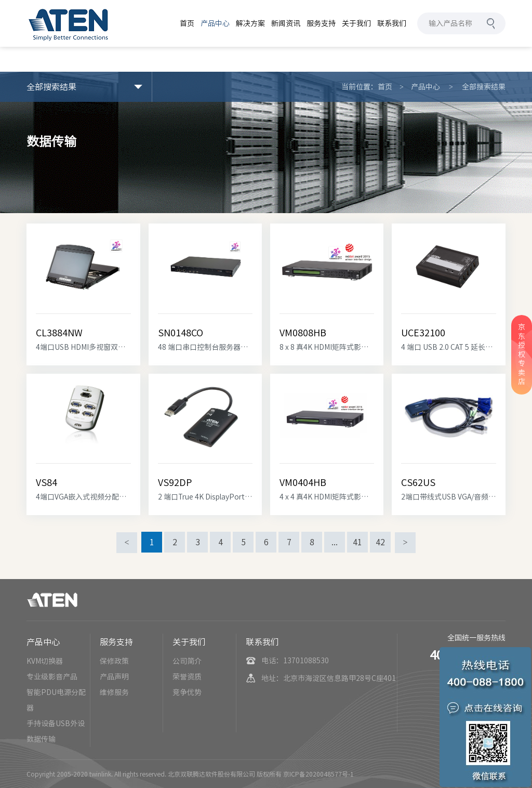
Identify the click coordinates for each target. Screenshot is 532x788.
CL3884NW (59, 333)
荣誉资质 (187, 677)
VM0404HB (303, 482)
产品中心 (425, 87)
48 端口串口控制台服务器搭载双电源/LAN (205, 347)
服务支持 (116, 642)
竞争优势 (187, 692)
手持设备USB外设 (56, 724)
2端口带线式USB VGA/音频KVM (448, 497)
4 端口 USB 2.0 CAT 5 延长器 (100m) (448, 347)
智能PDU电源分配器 (56, 700)
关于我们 (189, 642)
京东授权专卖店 (522, 354)
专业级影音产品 (52, 677)
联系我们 (262, 642)
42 (380, 542)
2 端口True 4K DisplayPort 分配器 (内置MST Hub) (205, 497)
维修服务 (114, 692)
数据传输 (41, 739)
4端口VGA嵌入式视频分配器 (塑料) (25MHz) (83, 497)
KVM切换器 (45, 661)
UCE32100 (423, 333)
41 (357, 542)
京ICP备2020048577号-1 (318, 774)
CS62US (418, 482)
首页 (385, 87)
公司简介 (187, 661)
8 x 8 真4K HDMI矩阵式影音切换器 (327, 347)
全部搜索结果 (484, 87)
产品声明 (114, 677)
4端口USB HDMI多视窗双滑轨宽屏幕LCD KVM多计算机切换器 (83, 347)
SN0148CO (181, 333)
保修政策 (114, 661)
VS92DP (175, 482)
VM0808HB (303, 333)
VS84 (46, 482)
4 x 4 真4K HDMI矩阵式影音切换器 (327, 497)
